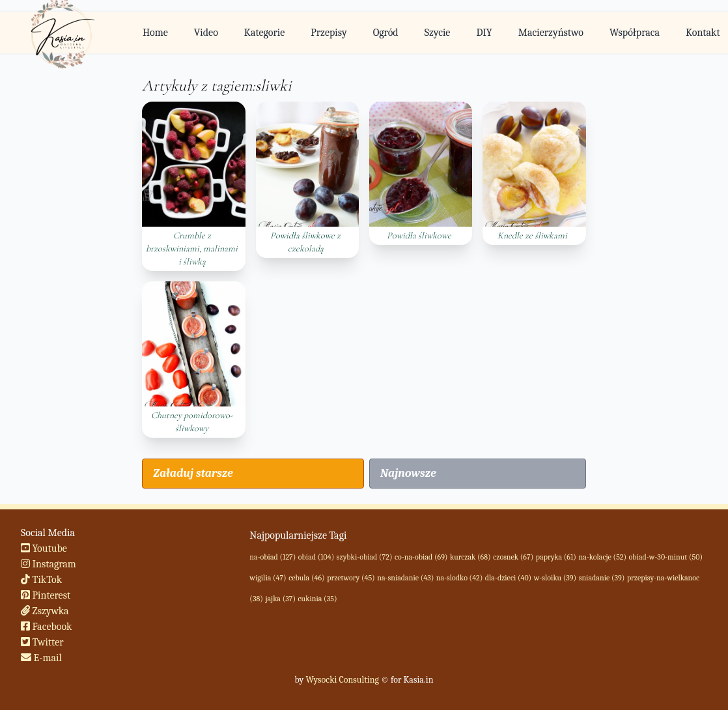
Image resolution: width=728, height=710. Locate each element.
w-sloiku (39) (555, 578)
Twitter (42, 642)
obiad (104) (316, 557)
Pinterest (46, 595)
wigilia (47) (268, 578)
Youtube (44, 548)
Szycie (438, 33)
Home (155, 33)
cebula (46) (306, 578)
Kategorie (264, 33)
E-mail (41, 658)
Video (206, 33)
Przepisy (329, 33)
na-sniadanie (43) (405, 578)
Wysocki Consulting (342, 680)
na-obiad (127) (273, 557)
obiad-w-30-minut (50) (666, 557)
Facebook (47, 627)
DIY (484, 33)
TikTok (41, 580)
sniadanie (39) (602, 578)
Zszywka (45, 611)
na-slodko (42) (459, 578)
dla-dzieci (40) (508, 578)
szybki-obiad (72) (365, 557)
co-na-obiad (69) (421, 557)
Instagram (49, 564)
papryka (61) (556, 557)
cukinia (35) (318, 599)
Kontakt (703, 33)
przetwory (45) (351, 578)
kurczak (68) (470, 557)
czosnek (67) (513, 557)
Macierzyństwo (551, 33)
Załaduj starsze (193, 473)
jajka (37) (280, 599)
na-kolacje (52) (602, 557)
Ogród (386, 33)
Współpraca (635, 33)
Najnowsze (408, 473)
